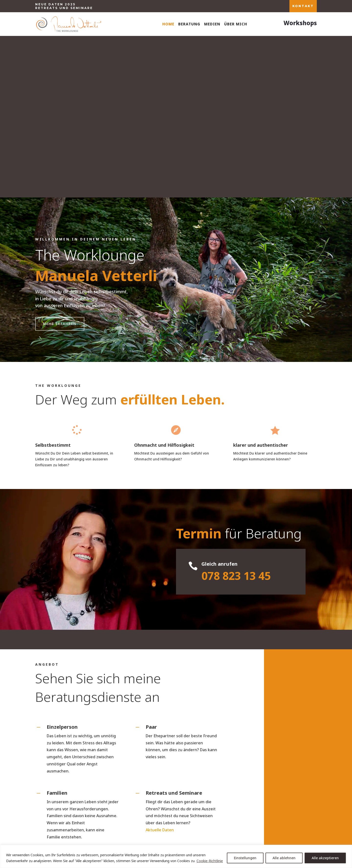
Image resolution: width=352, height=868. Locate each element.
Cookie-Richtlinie (210, 861)
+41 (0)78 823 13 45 (82, 794)
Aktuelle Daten (160, 668)
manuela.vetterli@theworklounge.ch (176, 794)
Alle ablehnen (284, 858)
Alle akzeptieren (325, 858)
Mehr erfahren (60, 162)
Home (168, 24)
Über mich (236, 24)
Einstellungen (245, 858)
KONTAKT (303, 6)
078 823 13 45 (236, 414)
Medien (212, 24)
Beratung (189, 24)
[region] (176, 856)
